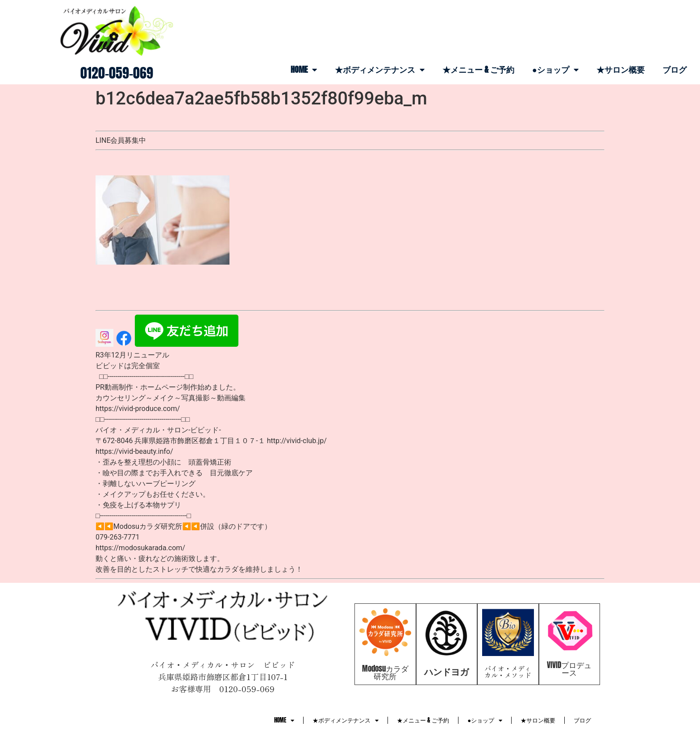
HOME (304, 70)
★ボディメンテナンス (380, 70)
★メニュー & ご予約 (478, 69)
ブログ (675, 69)
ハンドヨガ (446, 671)
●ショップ (555, 70)
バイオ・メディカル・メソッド (508, 672)
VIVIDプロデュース (569, 669)
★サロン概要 (621, 69)
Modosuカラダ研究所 (385, 672)
